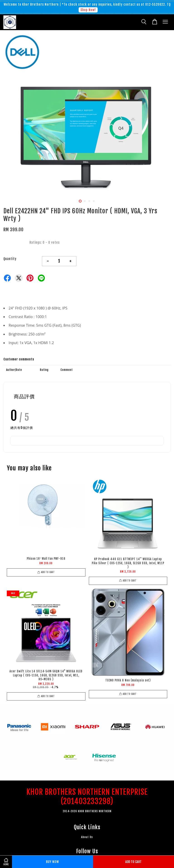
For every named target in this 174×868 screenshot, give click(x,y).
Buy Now (52, 862)
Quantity (10, 259)
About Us (87, 837)
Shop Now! (88, 10)
